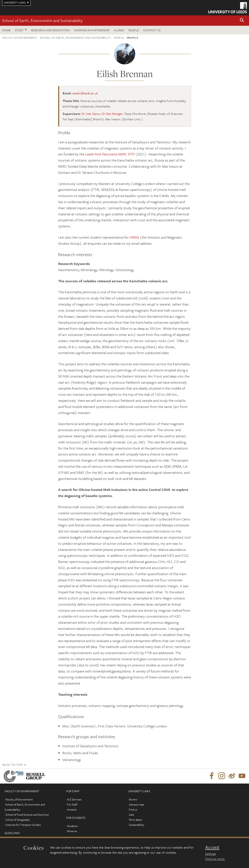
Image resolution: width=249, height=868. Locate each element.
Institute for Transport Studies (23, 825)
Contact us (152, 30)
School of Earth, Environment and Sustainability (42, 20)
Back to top (12, 765)
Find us (133, 810)
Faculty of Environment (19, 38)
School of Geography (18, 820)
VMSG (134, 237)
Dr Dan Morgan (112, 114)
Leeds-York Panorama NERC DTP (110, 154)
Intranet (72, 810)
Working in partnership (92, 30)
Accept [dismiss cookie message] (212, 847)
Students (72, 826)
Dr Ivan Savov (91, 114)
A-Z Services (74, 799)
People (134, 30)
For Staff (72, 804)
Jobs (131, 815)
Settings (210, 854)
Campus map (136, 804)
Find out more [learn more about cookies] (215, 859)
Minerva (72, 831)
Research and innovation (50, 30)
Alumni (119, 30)
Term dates (135, 820)
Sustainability (137, 825)
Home (6, 30)
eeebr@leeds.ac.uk (85, 93)
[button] (242, 21)
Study (19, 30)
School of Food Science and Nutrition (27, 815)
